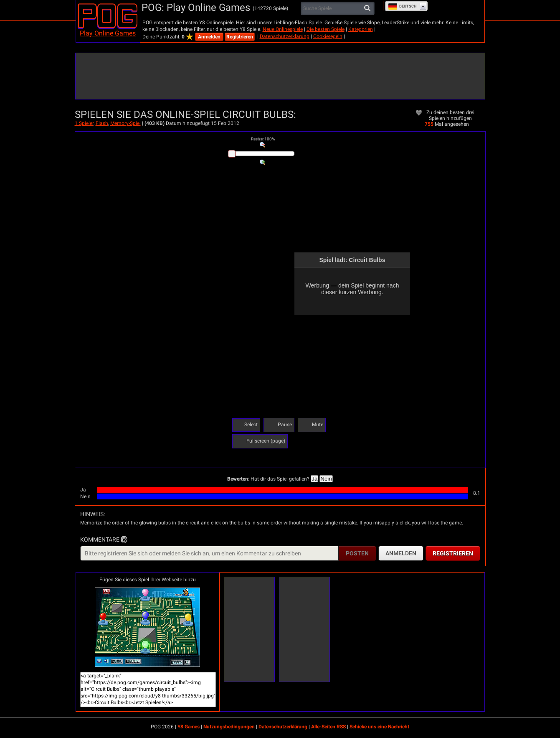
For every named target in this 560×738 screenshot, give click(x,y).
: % (263, 139)
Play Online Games (108, 33)
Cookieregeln (328, 36)
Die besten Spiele (326, 29)
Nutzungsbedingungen (229, 727)
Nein (326, 479)
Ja (314, 479)
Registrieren (240, 37)
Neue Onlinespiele (283, 29)
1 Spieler (84, 123)
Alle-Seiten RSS (328, 727)
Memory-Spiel (125, 123)
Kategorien (361, 29)
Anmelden (209, 37)
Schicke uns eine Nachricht (379, 727)
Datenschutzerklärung (285, 36)
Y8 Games (189, 727)
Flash (102, 123)
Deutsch (402, 6)
